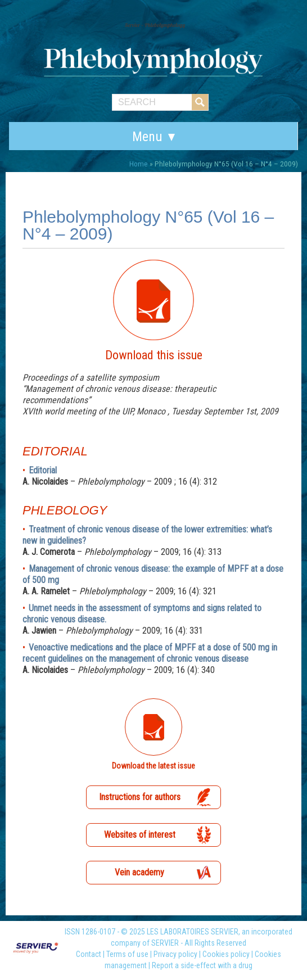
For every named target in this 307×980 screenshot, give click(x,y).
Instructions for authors (140, 797)
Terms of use (127, 954)
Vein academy (139, 872)
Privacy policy (175, 954)
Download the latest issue (153, 766)
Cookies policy (226, 954)
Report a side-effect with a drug (202, 965)
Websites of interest (140, 835)
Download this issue (154, 355)
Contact (89, 954)
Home (139, 164)
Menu (147, 137)
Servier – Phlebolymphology (155, 25)
